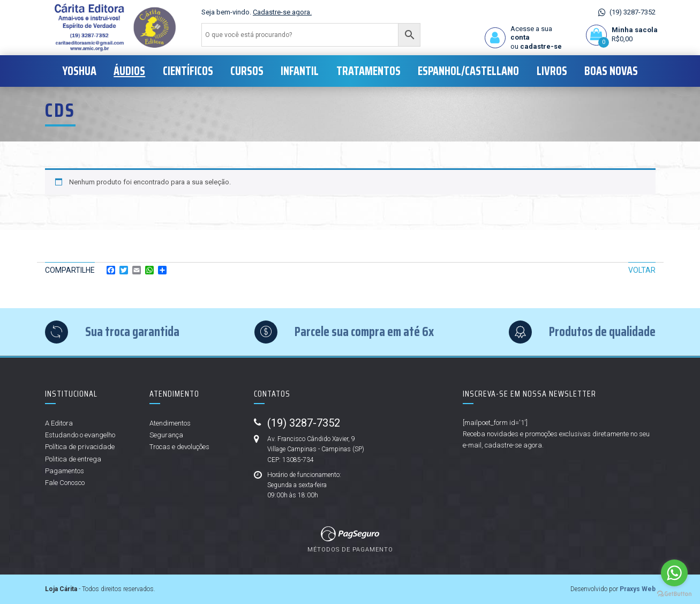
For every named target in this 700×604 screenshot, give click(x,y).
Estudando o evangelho (80, 435)
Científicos (188, 71)
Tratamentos (368, 71)
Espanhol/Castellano (468, 71)
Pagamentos (65, 471)
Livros (552, 71)
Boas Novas (611, 71)
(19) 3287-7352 (633, 12)
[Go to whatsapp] (674, 573)
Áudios (129, 71)
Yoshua (79, 71)
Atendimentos (170, 423)
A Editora (59, 423)
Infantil (300, 71)
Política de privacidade (80, 447)
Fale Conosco (65, 483)
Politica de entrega (73, 459)
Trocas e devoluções (179, 447)
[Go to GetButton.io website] (674, 593)
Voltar (642, 270)
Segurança (166, 435)
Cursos (247, 71)
